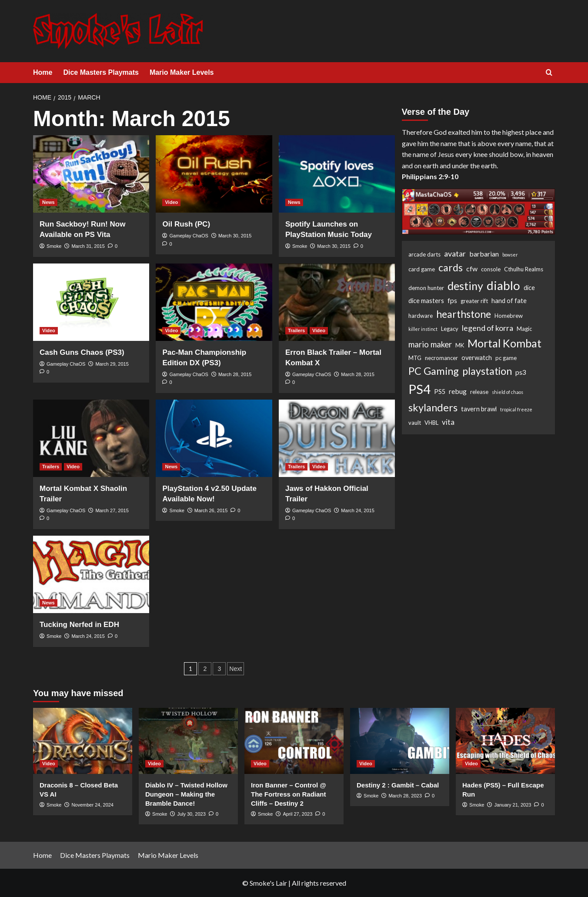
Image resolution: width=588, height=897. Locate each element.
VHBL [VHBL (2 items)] (431, 423)
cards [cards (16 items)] (451, 267)
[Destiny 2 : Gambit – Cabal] (400, 741)
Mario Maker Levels (182, 72)
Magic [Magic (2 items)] (524, 329)
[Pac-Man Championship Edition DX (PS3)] (214, 302)
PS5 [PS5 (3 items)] (440, 392)
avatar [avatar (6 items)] (455, 253)
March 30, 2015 (235, 236)
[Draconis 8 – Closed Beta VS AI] (83, 741)
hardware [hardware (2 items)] (421, 316)
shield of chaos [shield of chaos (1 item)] (508, 392)
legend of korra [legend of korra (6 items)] (488, 328)
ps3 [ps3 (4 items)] (521, 372)
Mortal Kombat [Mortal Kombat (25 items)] (504, 343)
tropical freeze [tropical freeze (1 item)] (516, 409)
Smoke (54, 246)
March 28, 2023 (405, 796)
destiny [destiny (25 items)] (465, 286)
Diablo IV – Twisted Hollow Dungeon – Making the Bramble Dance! (186, 794)
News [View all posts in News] (48, 202)
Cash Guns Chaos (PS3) (82, 352)
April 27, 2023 (297, 814)
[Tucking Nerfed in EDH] (91, 574)
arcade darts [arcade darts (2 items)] (424, 254)
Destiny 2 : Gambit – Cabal (398, 785)
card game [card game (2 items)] (422, 269)
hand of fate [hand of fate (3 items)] (509, 301)
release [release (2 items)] (479, 392)
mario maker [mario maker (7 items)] (430, 344)
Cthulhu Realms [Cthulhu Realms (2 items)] (524, 269)
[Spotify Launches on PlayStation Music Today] (337, 174)
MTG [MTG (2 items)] (415, 358)
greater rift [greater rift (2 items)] (474, 301)
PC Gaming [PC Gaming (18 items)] (434, 371)
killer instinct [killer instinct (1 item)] (423, 329)
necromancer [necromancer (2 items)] (441, 358)
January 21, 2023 (513, 805)
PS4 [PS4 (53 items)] (419, 389)
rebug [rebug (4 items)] (458, 391)
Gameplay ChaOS (189, 236)
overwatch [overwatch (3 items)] (477, 358)
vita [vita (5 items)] (448, 422)
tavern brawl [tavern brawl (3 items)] (479, 409)
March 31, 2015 (88, 246)
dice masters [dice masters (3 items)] (426, 301)
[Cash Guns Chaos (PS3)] (91, 302)
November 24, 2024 (92, 805)
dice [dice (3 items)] (529, 288)
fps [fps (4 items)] (452, 300)
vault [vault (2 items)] (415, 423)
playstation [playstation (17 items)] (487, 371)
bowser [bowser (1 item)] (510, 255)
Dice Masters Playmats (101, 72)
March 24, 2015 (357, 510)
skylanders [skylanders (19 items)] (433, 407)
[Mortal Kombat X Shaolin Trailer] (91, 438)
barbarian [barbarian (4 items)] (484, 254)
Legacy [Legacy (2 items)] (450, 329)
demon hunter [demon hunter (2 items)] (426, 288)
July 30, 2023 (191, 814)
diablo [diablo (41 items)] (503, 285)
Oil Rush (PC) (186, 224)
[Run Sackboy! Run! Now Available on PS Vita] (91, 174)
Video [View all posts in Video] (171, 202)
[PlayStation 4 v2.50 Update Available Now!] (214, 438)
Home (43, 72)
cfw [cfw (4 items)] (472, 268)
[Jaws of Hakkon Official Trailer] (337, 438)
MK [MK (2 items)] (460, 345)
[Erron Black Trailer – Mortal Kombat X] (337, 302)
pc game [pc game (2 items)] (506, 358)
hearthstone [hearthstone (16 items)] (464, 314)
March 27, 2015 (112, 510)
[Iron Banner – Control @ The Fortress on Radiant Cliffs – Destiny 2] (294, 741)
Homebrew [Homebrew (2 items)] (509, 316)
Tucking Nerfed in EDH (79, 625)
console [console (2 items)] (491, 269)
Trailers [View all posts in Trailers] (296, 330)
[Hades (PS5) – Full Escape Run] (505, 741)
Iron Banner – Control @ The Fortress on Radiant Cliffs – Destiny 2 (289, 794)
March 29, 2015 (112, 364)
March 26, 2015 (211, 510)
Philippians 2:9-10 (430, 176)
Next (236, 669)
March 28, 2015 (235, 374)
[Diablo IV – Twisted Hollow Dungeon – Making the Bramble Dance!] (188, 741)
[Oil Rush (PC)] (214, 174)
